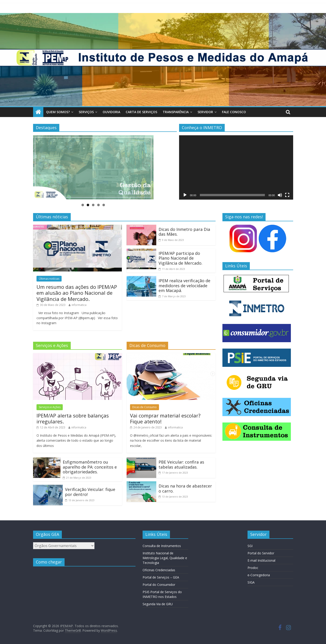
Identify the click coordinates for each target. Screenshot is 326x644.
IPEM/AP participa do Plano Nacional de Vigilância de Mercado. (180, 258)
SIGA (251, 582)
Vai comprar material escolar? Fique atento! (165, 418)
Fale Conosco (234, 112)
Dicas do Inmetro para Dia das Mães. (184, 232)
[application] (236, 167)
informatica (79, 305)
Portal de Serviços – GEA (161, 577)
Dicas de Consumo (145, 407)
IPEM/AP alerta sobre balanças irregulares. (73, 418)
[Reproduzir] (185, 195)
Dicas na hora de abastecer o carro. (185, 488)
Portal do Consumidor (159, 585)
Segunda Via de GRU (158, 604)
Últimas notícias (49, 279)
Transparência (176, 112)
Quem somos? (58, 112)
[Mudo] (280, 195)
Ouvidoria (111, 112)
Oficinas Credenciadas (159, 570)
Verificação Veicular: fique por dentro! (90, 492)
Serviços (86, 112)
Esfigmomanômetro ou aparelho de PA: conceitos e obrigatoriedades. (90, 467)
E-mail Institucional (261, 560)
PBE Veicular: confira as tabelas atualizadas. (181, 464)
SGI (250, 546)
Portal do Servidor (261, 553)
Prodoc (253, 568)
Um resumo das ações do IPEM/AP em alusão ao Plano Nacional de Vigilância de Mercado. (77, 293)
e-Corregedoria (259, 575)
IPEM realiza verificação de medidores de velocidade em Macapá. (184, 285)
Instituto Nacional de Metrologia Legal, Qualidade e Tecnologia (165, 558)
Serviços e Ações (50, 407)
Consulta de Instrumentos (162, 546)
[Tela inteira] (287, 195)
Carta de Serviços (141, 112)
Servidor (205, 112)
